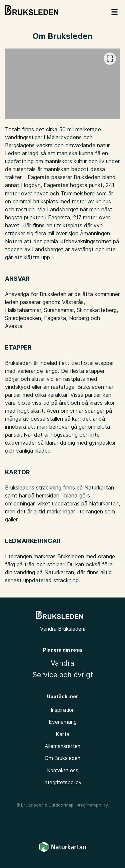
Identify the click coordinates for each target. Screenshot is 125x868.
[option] (62, 84)
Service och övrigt (63, 675)
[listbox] (62, 84)
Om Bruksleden (62, 758)
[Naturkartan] (63, 851)
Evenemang (63, 722)
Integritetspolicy (62, 782)
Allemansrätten (62, 746)
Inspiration (63, 710)
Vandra (62, 663)
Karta (62, 734)
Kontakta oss (63, 770)
